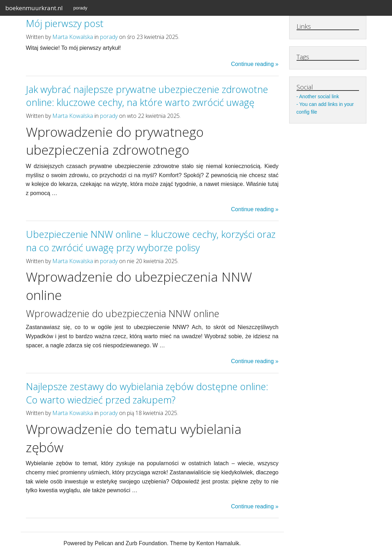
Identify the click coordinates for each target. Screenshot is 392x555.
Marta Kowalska (73, 37)
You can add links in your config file (325, 108)
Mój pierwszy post (65, 23)
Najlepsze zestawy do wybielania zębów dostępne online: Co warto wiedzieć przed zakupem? (147, 393)
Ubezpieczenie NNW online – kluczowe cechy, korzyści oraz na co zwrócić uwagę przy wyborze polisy (151, 241)
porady (80, 8)
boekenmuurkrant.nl (34, 8)
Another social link (319, 96)
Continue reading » (255, 64)
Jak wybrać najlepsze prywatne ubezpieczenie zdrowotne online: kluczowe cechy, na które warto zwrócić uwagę (147, 96)
